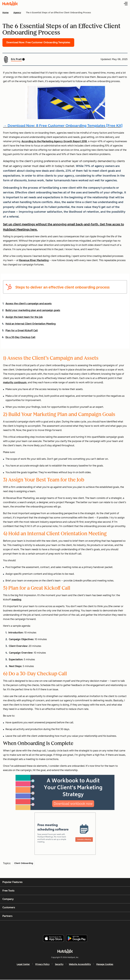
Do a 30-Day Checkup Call (20, 337)
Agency (17, 13)
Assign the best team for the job (24, 317)
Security (59, 964)
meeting (16, 600)
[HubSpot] (65, 951)
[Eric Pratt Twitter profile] (23, 59)
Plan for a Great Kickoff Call (22, 330)
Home (5, 13)
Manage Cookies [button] (105, 964)
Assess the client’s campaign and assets (29, 304)
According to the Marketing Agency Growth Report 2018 (54, 141)
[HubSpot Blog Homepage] (10, 4)
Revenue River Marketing (34, 260)
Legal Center (23, 964)
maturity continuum (15, 382)
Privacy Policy (42, 964)
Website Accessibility (80, 964)
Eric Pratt (16, 59)
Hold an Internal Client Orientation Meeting (31, 324)
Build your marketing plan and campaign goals (33, 310)
